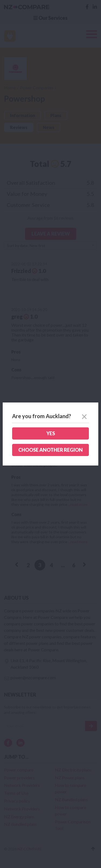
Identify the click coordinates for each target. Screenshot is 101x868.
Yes (51, 433)
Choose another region (50, 450)
